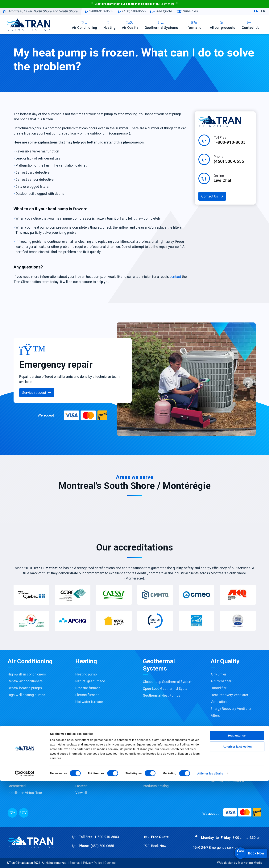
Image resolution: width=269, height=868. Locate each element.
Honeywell (83, 772)
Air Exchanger (221, 681)
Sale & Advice (18, 758)
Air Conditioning (84, 25)
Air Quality (130, 25)
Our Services (17, 752)
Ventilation (219, 702)
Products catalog (156, 786)
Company (218, 752)
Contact (217, 765)
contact (175, 277)
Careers (217, 758)
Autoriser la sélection (237, 834)
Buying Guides (154, 779)
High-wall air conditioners (27, 674)
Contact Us (251, 25)
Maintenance (17, 772)
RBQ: (228, 781)
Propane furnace (88, 688)
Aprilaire (81, 779)
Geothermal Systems (161, 25)
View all (81, 793)
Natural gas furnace (90, 681)
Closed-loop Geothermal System (168, 682)
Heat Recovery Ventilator (229, 695)
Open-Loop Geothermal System (167, 689)
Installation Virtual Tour (25, 793)
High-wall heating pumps (26, 695)
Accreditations (154, 765)
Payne (80, 765)
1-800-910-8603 (99, 11)
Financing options (156, 772)
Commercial (17, 786)
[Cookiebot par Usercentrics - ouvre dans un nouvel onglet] (25, 861)
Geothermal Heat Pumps (162, 695)
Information (194, 25)
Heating (109, 25)
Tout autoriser (237, 822)
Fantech (81, 786)
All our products (223, 25)
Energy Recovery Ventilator (231, 709)
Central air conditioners (25, 681)
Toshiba (81, 758)
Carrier (80, 752)
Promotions (152, 752)
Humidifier (219, 688)
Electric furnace (87, 695)
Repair (12, 779)
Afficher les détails (210, 860)
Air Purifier (218, 674)
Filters (215, 715)
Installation (16, 765)
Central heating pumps (25, 688)
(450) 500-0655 (132, 11)
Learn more (168, 4)
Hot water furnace (89, 702)
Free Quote (161, 11)
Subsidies (187, 11)
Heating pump (86, 674)
